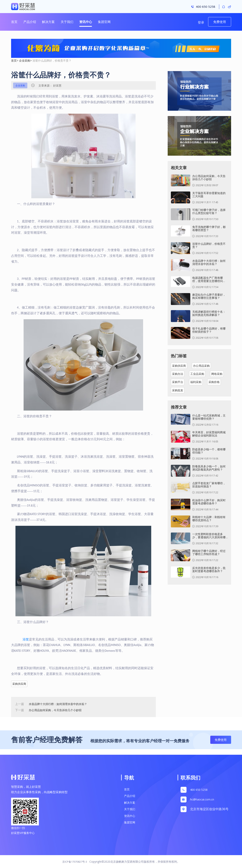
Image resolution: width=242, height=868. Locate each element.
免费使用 (220, 22)
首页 (14, 22)
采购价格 (214, 382)
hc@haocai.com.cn (202, 799)
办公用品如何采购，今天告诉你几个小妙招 (57, 710)
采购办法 (178, 374)
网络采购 (217, 374)
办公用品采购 (201, 366)
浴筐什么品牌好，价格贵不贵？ (52, 61)
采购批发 (178, 390)
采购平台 (178, 382)
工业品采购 (197, 374)
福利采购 (196, 382)
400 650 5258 (200, 790)
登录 (201, 22)
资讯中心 (86, 22)
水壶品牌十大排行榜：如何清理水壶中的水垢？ (60, 704)
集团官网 (104, 22)
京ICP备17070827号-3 (75, 862)
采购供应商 (19, 684)
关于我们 (67, 22)
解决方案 (48, 22)
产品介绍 (30, 22)
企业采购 (25, 61)
